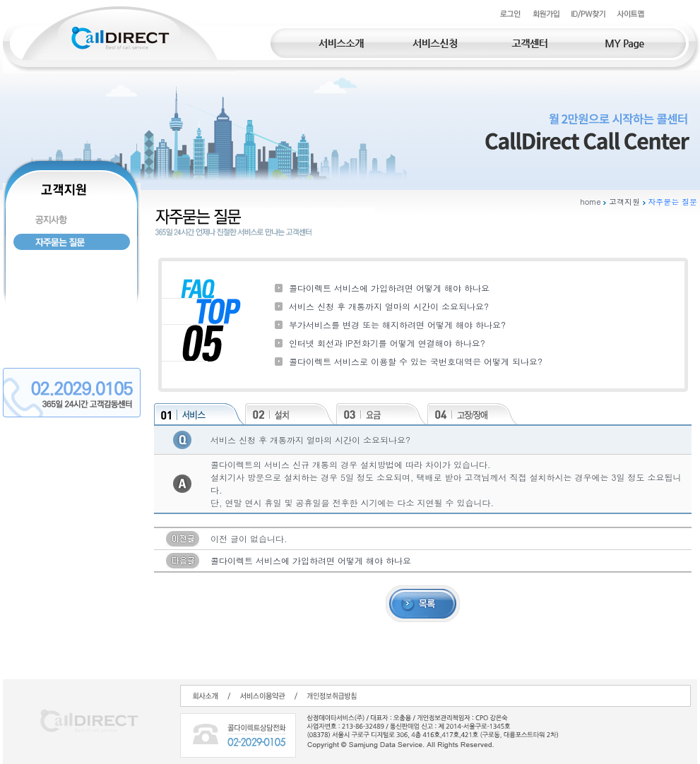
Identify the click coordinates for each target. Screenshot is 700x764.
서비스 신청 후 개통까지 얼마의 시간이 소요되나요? (389, 306)
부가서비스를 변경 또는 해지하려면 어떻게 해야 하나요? (397, 324)
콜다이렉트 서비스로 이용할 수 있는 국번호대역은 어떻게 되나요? (416, 361)
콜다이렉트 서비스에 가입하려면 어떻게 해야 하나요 (389, 288)
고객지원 (624, 202)
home (591, 202)
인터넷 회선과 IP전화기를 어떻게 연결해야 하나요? (387, 343)
